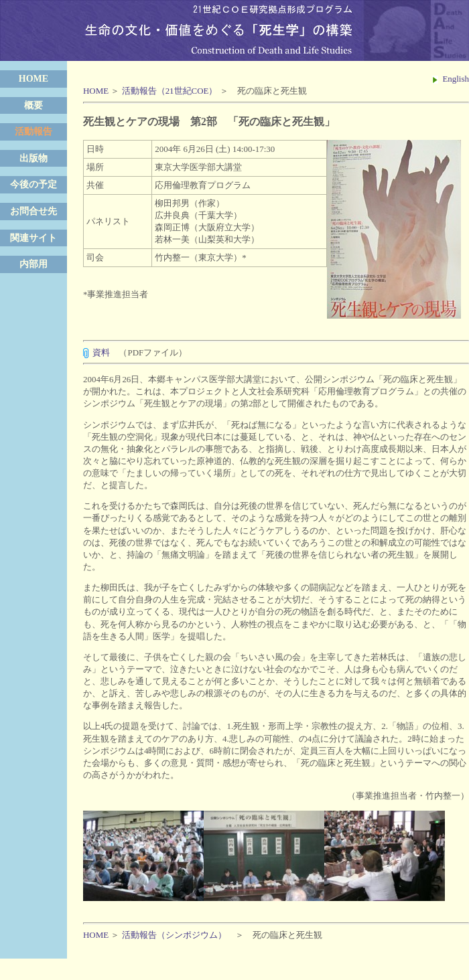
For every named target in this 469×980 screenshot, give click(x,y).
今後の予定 (33, 184)
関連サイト (33, 238)
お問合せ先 (33, 211)
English (451, 79)
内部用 (33, 264)
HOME (33, 79)
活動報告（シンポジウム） (174, 935)
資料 (101, 352)
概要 (33, 105)
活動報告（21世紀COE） (170, 91)
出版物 (33, 158)
